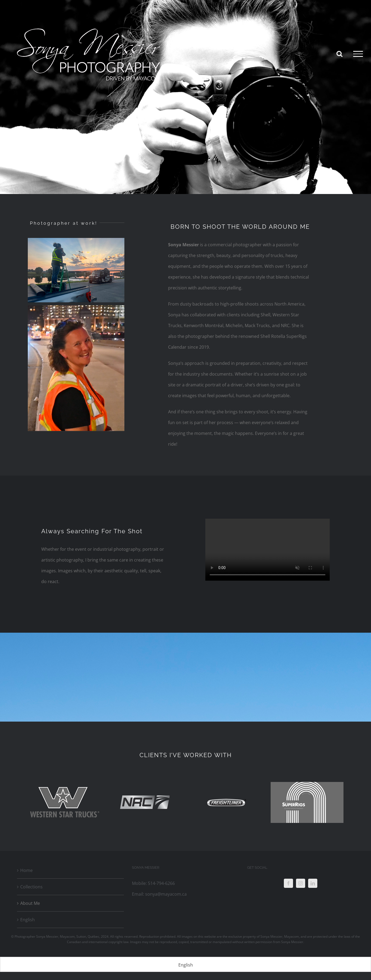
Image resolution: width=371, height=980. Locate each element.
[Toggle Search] (339, 54)
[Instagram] (301, 883)
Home (26, 870)
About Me (30, 903)
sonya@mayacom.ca (166, 894)
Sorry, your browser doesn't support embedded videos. (268, 550)
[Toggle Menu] (358, 54)
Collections (31, 887)
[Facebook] (288, 883)
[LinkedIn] (313, 883)
